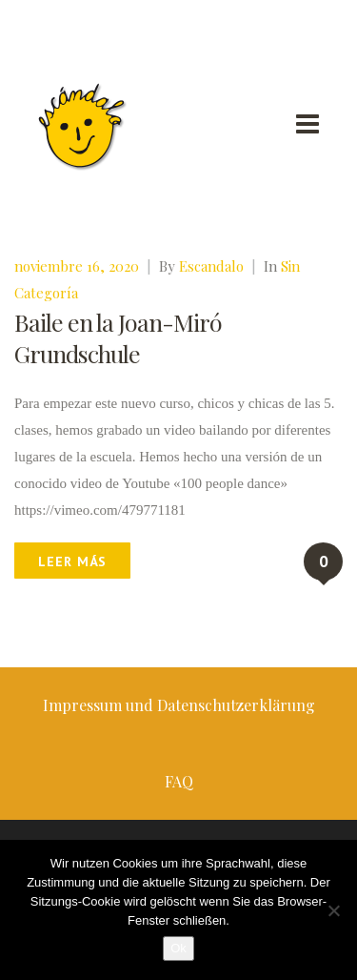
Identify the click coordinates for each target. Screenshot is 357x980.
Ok (178, 948)
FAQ (179, 781)
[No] (333, 910)
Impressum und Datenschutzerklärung (179, 705)
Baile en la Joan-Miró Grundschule (118, 337)
